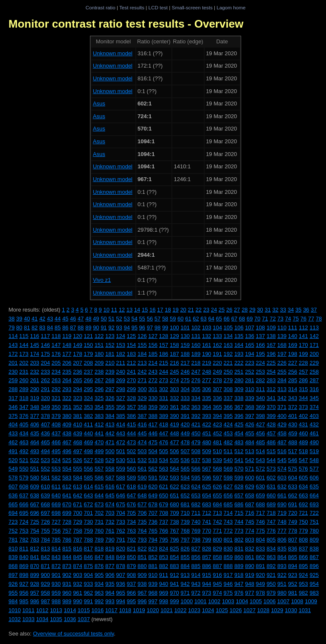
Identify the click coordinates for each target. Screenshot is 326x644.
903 (78, 575)
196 (271, 354)
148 (67, 345)
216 (174, 363)
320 (45, 398)
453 (228, 433)
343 (293, 398)
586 (99, 478)
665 (13, 504)
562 (153, 469)
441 (99, 433)
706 (142, 513)
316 (314, 389)
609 (35, 487)
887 (217, 566)
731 (99, 522)
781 (13, 540)
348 (35, 407)
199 (304, 354)
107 (250, 328)
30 (260, 310)
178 (78, 354)
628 (239, 487)
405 (24, 424)
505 (164, 451)
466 (56, 442)
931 (67, 584)
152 (110, 345)
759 (88, 531)
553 (56, 469)
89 (88, 328)
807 (293, 540)
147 (56, 345)
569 (228, 469)
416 (142, 424)
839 (13, 557)
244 (164, 372)
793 (142, 540)
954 (314, 584)
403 (314, 416)
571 (250, 469)
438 (67, 433)
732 (110, 522)
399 (271, 416)
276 (196, 380)
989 (67, 601)
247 (196, 372)
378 (45, 416)
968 (153, 593)
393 (207, 416)
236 (78, 372)
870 (35, 566)
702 (99, 513)
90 (96, 328)
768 (185, 531)
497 (78, 451)
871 (45, 566)
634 (304, 487)
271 (142, 380)
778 (293, 531)
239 (110, 372)
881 (153, 566)
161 (207, 345)
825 (174, 549)
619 (142, 487)
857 (207, 557)
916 (217, 575)
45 (65, 319)
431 (304, 424)
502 (132, 451)
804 (261, 540)
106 (239, 328)
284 (282, 380)
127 (153, 336)
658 (250, 495)
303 (174, 389)
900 (45, 575)
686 (239, 504)
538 (207, 460)
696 (35, 513)
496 (67, 451)
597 (217, 478)
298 (121, 389)
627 (228, 487)
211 (121, 363)
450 (196, 433)
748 (282, 522)
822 (142, 549)
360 (164, 407)
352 (78, 407)
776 (271, 531)
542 (250, 460)
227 (293, 363)
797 (185, 540)
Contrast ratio (100, 7)
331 (164, 398)
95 (135, 328)
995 (132, 601)
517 (293, 451)
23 (206, 310)
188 (185, 354)
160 (196, 345)
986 (35, 601)
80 (19, 328)
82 (34, 328)
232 (35, 372)
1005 (256, 601)
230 (13, 372)
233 (45, 372)
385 (121, 416)
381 (78, 416)
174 (35, 354)
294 (78, 389)
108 (261, 328)
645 (110, 495)
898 (24, 575)
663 (304, 495)
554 (67, 469)
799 (207, 540)
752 (13, 531)
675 (121, 504)
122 (99, 336)
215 (164, 363)
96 (142, 328)
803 (250, 540)
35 (298, 310)
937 (132, 584)
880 (142, 566)
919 (250, 575)
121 (88, 336)
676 (132, 504)
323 (78, 398)
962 (88, 593)
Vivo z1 (102, 280)
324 (88, 398)
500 (110, 451)
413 (110, 424)
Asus (99, 104)
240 (121, 372)
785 (56, 540)
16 (152, 310)
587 (110, 478)
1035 (56, 619)
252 (250, 372)
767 (174, 531)
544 (271, 460)
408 (56, 424)
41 (34, 319)
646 (121, 495)
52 (119, 319)
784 (45, 540)
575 (293, 469)
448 (174, 433)
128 (164, 336)
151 (99, 345)
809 (314, 540)
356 (121, 407)
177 (67, 354)
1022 (181, 610)
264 (67, 380)
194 (250, 354)
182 (121, 354)
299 (132, 389)
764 (142, 531)
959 (56, 593)
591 (153, 478)
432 (314, 424)
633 (293, 487)
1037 (84, 619)
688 (261, 504)
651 (174, 495)
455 (250, 433)
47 (81, 319)
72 (273, 319)
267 (99, 380)
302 (164, 389)
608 (24, 487)
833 (261, 549)
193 (239, 354)
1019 (139, 610)
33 (283, 310)
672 (88, 504)
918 (239, 575)
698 (56, 513)
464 (35, 442)
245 (174, 372)
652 (185, 495)
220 (217, 363)
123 (110, 336)
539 (217, 460)
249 (217, 372)
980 (282, 593)
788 (88, 540)
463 (24, 442)
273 (164, 380)
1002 (214, 601)
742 (217, 522)
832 (250, 549)
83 (42, 328)
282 (261, 380)
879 (132, 566)
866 (304, 557)
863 (271, 557)
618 (132, 487)
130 (185, 336)
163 (228, 345)
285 (293, 380)
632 (282, 487)
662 (293, 495)
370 (271, 407)
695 (24, 513)
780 (314, 531)
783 (35, 540)
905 (99, 575)
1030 (291, 610)
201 (13, 363)
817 (88, 549)
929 (45, 584)
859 (228, 557)
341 (271, 398)
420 (185, 424)
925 (314, 575)
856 (196, 557)
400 (282, 416)
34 (291, 310)
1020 (153, 610)
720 (293, 513)
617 (121, 487)
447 (164, 433)
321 (56, 398)
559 (121, 469)
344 (304, 398)
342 (282, 398)
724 (24, 522)
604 (293, 478)
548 (314, 460)
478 (185, 442)
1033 (29, 619)
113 (314, 328)
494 (45, 451)
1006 (270, 601)
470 (99, 442)
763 (132, 531)
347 (24, 407)
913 (185, 575)
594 (185, 478)
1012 (42, 610)
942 (185, 584)
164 (239, 345)
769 (196, 531)
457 (271, 433)
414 (121, 424)
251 (239, 372)
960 (67, 593)
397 (250, 416)
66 (227, 319)
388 (153, 416)
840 (24, 557)
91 (104, 328)
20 (183, 310)
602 (271, 478)
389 (164, 416)
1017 (111, 610)
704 (121, 513)
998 (164, 601)
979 (271, 593)
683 (207, 504)
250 (228, 372)
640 (56, 495)
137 (261, 336)
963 (99, 593)
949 (261, 584)
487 (282, 442)
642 (78, 495)
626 (217, 487)
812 (35, 549)
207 (78, 363)
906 (110, 575)
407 (45, 424)
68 (242, 319)
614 (88, 487)
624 (196, 487)
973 (207, 593)
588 (121, 478)
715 (239, 513)
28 (244, 310)
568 (217, 469)
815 (67, 549)
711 (196, 513)
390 (174, 416)
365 (217, 407)
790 (110, 540)
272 (153, 380)
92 (111, 328)
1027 (249, 610)
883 (174, 566)
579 (24, 478)
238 (99, 372)
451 (207, 433)
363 (196, 407)
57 (157, 319)
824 (164, 549)
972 (196, 593)
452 (217, 433)
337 (228, 398)
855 (185, 557)
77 (311, 319)
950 (271, 584)
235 (67, 372)
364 (207, 407)
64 (211, 319)
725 (35, 522)
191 (217, 354)
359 (153, 407)
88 (81, 328)
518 (304, 451)
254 (271, 372)
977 (250, 593)
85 (58, 328)
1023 (194, 610)
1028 (263, 610)
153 (121, 345)
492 (24, 451)
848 (110, 557)
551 (35, 469)
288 (13, 389)
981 (293, 593)
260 (24, 380)
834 (271, 549)
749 (293, 522)
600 (250, 478)
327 (121, 398)
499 (99, 451)
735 (142, 522)
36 (306, 310)
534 (164, 460)
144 (24, 345)
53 (126, 319)
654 (207, 495)
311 (261, 389)
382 (88, 416)
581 (45, 478)
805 (271, 540)
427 (261, 424)
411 (88, 424)
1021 (167, 610)
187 (174, 354)
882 (164, 566)
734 (132, 522)
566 (196, 469)
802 (239, 540)
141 (304, 336)
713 (217, 513)
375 (13, 416)
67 (234, 319)
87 (73, 328)
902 (67, 575)
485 (261, 442)
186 (164, 354)
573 (271, 469)
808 (304, 540)
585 (88, 478)
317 (13, 398)
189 (196, 354)
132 (207, 336)
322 (67, 398)
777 (282, 531)
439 (78, 433)
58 (165, 319)
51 (111, 319)
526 (78, 460)
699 (67, 513)
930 (56, 584)
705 (132, 513)
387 (142, 416)
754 (35, 531)
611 (56, 487)
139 (282, 336)
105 (228, 328)
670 (67, 504)
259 (13, 380)
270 (132, 380)
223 (250, 363)
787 (78, 540)
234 (56, 372)
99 (165, 328)
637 (24, 495)
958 (45, 593)
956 (24, 593)
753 (24, 531)
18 (168, 310)
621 (164, 487)
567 (207, 469)
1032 (15, 619)
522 (35, 460)
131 (196, 336)
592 (164, 478)
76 (304, 319)
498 (88, 451)
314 (293, 389)
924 (304, 575)
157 (164, 345)
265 (78, 380)
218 (196, 363)
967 (142, 593)
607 (13, 487)
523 (45, 460)
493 (35, 451)
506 (174, 451)
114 (13, 336)
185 (153, 354)
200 (314, 354)
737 (164, 522)
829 (217, 549)
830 (228, 549)
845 (78, 557)
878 (121, 566)
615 (99, 487)
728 (67, 522)
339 (250, 398)
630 (261, 487)
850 (132, 557)
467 (67, 442)
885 (196, 566)
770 (207, 531)
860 (239, 557)
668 (45, 504)
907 (121, 575)
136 (250, 336)
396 (239, 416)
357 (132, 407)
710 (185, 513)
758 (78, 531)
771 (217, 531)
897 (13, 575)
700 (78, 513)
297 (110, 389)
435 (35, 433)
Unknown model (113, 53)
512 (239, 451)
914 (196, 575)
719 (282, 513)
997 (153, 601)
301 (153, 389)
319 (35, 398)
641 (67, 495)
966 (132, 593)
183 (132, 354)
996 (142, 601)
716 (250, 513)
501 (121, 451)
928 (35, 584)
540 (228, 460)
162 (217, 345)
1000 (187, 601)
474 (142, 442)
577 (314, 469)
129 (174, 336)
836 (293, 549)
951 (282, 584)
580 (35, 478)
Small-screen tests (192, 7)
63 (203, 319)
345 (314, 398)
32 (275, 310)
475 (153, 442)
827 (196, 549)
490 (314, 442)
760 (99, 531)
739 (185, 522)
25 (222, 310)
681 (185, 504)
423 (217, 424)
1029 (277, 610)
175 (45, 354)
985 (24, 601)
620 (153, 487)
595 (196, 478)
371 (282, 407)
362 (185, 407)
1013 (56, 610)
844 (67, 557)
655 (217, 495)
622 (174, 487)
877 (110, 566)
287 (314, 380)
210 (110, 363)
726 (45, 522)
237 (88, 372)
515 (271, 451)
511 (228, 451)
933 (88, 584)
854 (174, 557)
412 (99, 424)
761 (110, 531)
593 (174, 478)
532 (142, 460)
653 (196, 495)
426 (250, 424)
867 (314, 557)
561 (142, 469)
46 (73, 319)
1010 (15, 610)
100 (174, 328)
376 (24, 416)
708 (164, 513)
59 (173, 319)
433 (13, 433)
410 (78, 424)
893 (282, 566)
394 (217, 416)
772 (228, 531)
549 (13, 469)
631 (271, 487)
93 (119, 328)
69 (250, 319)
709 (174, 513)
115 (24, 336)
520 (13, 460)
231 (24, 372)
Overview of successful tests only (74, 634)
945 (217, 584)
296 (99, 389)
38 (11, 319)
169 (293, 345)
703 (110, 513)
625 (207, 487)
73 (280, 319)
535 (174, 460)
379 (56, 416)
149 (78, 345)
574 (282, 469)
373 (304, 407)
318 (24, 398)
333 (185, 398)
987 (45, 601)
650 (164, 495)
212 (132, 363)
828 (207, 549)
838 (314, 549)
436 (45, 433)
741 (207, 522)
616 (110, 487)
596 (207, 478)
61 (188, 319)
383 (99, 416)
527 (88, 460)
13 (129, 310)
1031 (305, 610)
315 (304, 389)
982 (304, 593)
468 (78, 442)
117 (45, 336)
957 (35, 593)
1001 (201, 601)
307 (217, 389)
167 (271, 345)
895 (304, 566)
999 (174, 601)
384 (110, 416)
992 (99, 601)
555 (78, 469)
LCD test (158, 7)
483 (239, 442)
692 (304, 504)
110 (282, 328)
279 (228, 380)
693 (314, 504)
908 (132, 575)
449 (185, 433)
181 (110, 354)
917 (228, 575)
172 (13, 354)
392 (196, 416)
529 (110, 460)
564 (174, 469)
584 (78, 478)
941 (174, 584)
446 (153, 433)
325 (99, 398)
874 (78, 566)
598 (228, 478)
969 (164, 593)
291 (45, 389)
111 (293, 328)
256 (293, 372)
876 (99, 566)
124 (121, 336)
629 (250, 487)
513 (250, 451)
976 (239, 593)
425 (239, 424)
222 (239, 363)
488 (293, 442)
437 (56, 433)
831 (239, 549)
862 (261, 557)
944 (207, 584)
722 (314, 513)
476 (164, 442)
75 (295, 319)
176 (56, 354)
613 (78, 487)
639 (45, 495)
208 (88, 363)
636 (13, 495)
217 (185, 363)
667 (35, 504)
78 (319, 319)
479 (196, 442)
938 (142, 584)
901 (56, 575)
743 (228, 522)
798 (196, 540)
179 (88, 354)
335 (207, 398)
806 (282, 540)
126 (142, 336)
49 (96, 319)
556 (88, 469)
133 (217, 336)
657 (239, 495)
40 (27, 319)
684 (217, 504)
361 (174, 407)
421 (196, 424)
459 (293, 433)
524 (56, 460)
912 (174, 575)
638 (35, 495)
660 (271, 495)
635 (314, 487)
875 (88, 566)
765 (153, 531)
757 (67, 531)
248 (207, 372)
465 (45, 442)
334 (196, 398)
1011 (29, 610)
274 (174, 380)
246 (185, 372)
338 (239, 398)
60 (180, 319)
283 (271, 380)
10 (106, 310)
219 (207, 363)
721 (304, 513)
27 (237, 310)
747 (271, 522)
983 (314, 593)
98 (157, 328)
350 (56, 407)
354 (99, 407)
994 (121, 601)
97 (150, 328)
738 (174, 522)
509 (207, 451)
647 (132, 495)
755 (45, 531)
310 (250, 389)
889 (239, 566)
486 (271, 442)
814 (56, 549)
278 (217, 380)
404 (13, 424)
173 (24, 354)
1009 (311, 601)
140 (293, 336)
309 (239, 389)
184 (142, 354)
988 (56, 601)
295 (88, 389)
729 (78, 522)
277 (207, 380)
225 (271, 363)
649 (153, 495)
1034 (42, 619)
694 (13, 513)
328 (132, 398)
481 (217, 442)
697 (45, 513)
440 (88, 433)
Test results (132, 7)
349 (45, 407)
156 (153, 345)
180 (99, 354)
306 (207, 389)
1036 (70, 619)
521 (24, 460)
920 (261, 575)
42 (42, 319)
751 (314, 522)
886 (207, 566)
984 (13, 601)
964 (110, 593)
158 (174, 345)
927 (24, 584)
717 (261, 513)
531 (132, 460)
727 (56, 522)
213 (142, 363)
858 (217, 557)
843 (56, 557)
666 (24, 504)
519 (314, 451)
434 (24, 433)
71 (265, 319)
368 (250, 407)
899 (35, 575)
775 (261, 531)
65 (219, 319)
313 (282, 389)
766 (164, 531)
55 (142, 319)
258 (314, 372)
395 (228, 416)
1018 (125, 610)
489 (304, 442)
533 (153, 460)
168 (282, 345)
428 (271, 424)
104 (217, 328)
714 (228, 513)
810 (13, 549)
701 (88, 513)
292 (56, 389)
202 (24, 363)
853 (164, 557)
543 (261, 460)
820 (121, 549)
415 (132, 424)
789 (99, 540)
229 (314, 363)
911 (164, 575)
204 (45, 363)
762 (121, 531)
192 (228, 354)
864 (282, 557)
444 (132, 433)
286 (304, 380)
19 (175, 310)
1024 (208, 610)
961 (78, 593)
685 (228, 504)
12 (122, 310)
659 (261, 495)
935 (110, 584)
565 (185, 469)
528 (99, 460)
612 (67, 487)
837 (304, 549)
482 (228, 442)
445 (142, 433)
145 (35, 345)
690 (282, 504)
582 (56, 478)
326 (110, 398)
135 (239, 336)
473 (132, 442)
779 (304, 531)
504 (153, 451)
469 (88, 442)
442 (110, 433)
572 (261, 469)
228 (304, 363)
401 (293, 416)
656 (228, 495)
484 (250, 442)
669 (56, 504)
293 (67, 389)
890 (250, 566)
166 (261, 345)
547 (304, 460)
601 (261, 478)
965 (121, 593)
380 (67, 416)
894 (293, 566)
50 (104, 319)
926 (13, 584)
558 (110, 469)
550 (24, 469)
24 (214, 310)
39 (19, 319)
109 (271, 328)
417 (153, 424)
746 (261, 522)
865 (293, 557)
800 (217, 540)
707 (153, 513)
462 (13, 442)
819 (110, 549)
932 (78, 584)
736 (153, 522)
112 (304, 328)
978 (261, 593)
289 (24, 389)
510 (217, 451)
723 (13, 522)
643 (88, 495)
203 (35, 363)
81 (27, 328)
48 (88, 319)
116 (35, 336)
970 (174, 593)
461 (314, 433)
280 (239, 380)
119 (67, 336)
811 (24, 549)
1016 (97, 610)
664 (314, 495)
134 (228, 336)
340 (261, 398)
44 (58, 319)
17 (160, 310)
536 (185, 460)
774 (250, 531)
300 (142, 389)
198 (293, 354)
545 (282, 460)
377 (35, 416)
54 (135, 319)
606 (314, 478)
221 (228, 363)
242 (142, 372)
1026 (236, 610)
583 (67, 478)
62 (196, 319)
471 (110, 442)
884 (185, 566)
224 (261, 363)
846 (88, 557)
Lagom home (231, 7)
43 (50, 319)
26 (229, 310)
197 (282, 354)
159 (185, 345)
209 (99, 363)
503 (142, 451)
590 (142, 478)
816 (78, 549)
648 (142, 495)
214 (153, 363)
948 (250, 584)
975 (228, 593)
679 (164, 504)
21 (191, 310)
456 (261, 433)
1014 (70, 610)
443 (121, 433)
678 (153, 504)
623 (185, 487)
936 (121, 584)
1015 (84, 610)
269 (121, 380)
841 (35, 557)
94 (126, 328)
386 (132, 416)
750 (304, 522)
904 (88, 575)
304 (185, 389)
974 (217, 593)
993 (110, 601)
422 (207, 424)
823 (153, 549)
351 (67, 407)
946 (228, 584)
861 (250, 557)
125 (132, 336)
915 (207, 575)
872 (56, 566)
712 (207, 513)
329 (142, 398)
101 (185, 328)
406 (35, 424)
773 (239, 531)
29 (252, 310)
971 (185, 593)
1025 (222, 610)
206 (67, 363)
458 (282, 433)
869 (24, 566)
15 (145, 310)
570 (239, 469)
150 (88, 345)
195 (261, 354)
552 (45, 469)
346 (13, 407)
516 (282, 451)
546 (293, 460)
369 (261, 407)
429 (282, 424)
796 (174, 540)
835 (282, 549)
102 (196, 328)
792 (132, 540)
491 (13, 451)
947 (239, 584)
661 (282, 495)
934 (99, 584)
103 (207, 328)
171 (314, 345)
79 (11, 328)
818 (99, 549)
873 (67, 566)
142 (314, 336)
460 (304, 433)
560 (132, 469)
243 (153, 372)
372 (293, 407)
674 (110, 504)
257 (304, 372)
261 (35, 380)
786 (67, 540)
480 (207, 442)
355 (110, 407)
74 (288, 319)
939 (153, 584)
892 (271, 566)
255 (282, 372)
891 (261, 566)
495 (56, 451)
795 (164, 540)
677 (142, 504)
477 (174, 442)
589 (132, 478)
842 (45, 557)
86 (65, 328)
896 (314, 566)
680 (174, 504)
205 (56, 363)
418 (164, 424)
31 (267, 310)
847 (99, 557)
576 (304, 469)
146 (45, 345)
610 (45, 487)
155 (142, 345)
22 (199, 310)
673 (99, 504)
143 (13, 345)
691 (293, 504)
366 (228, 407)
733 (121, 522)
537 (196, 460)
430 (293, 424)
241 (132, 372)
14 (137, 310)
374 (314, 407)
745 (250, 522)
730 (88, 522)
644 (99, 495)
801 (228, 540)
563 (164, 469)
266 (88, 380)
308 (228, 389)
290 (35, 389)
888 (228, 566)
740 (196, 522)
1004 (242, 601)
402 (304, 416)
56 (150, 319)
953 (304, 584)
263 (56, 380)
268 (110, 380)
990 (78, 601)
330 (153, 398)
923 (293, 575)
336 (217, 398)
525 (67, 460)
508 (196, 451)
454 (239, 433)
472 (121, 442)
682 (196, 504)
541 (239, 460)
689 (271, 504)
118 (56, 336)
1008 (297, 601)
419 (174, 424)
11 (114, 310)
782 (24, 540)
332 (174, 398)
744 (239, 522)
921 (271, 575)
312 (271, 389)
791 (121, 540)
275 (185, 380)
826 (185, 549)
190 (207, 354)
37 (314, 310)
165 (250, 345)
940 (164, 584)
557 (99, 469)
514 (261, 451)
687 (250, 504)
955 (13, 593)
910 (153, 575)
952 (293, 584)
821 (132, 549)
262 (45, 380)
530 (121, 460)
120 (78, 336)
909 (142, 575)
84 (50, 328)
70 (257, 319)
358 (142, 407)
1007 (283, 601)
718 (271, 513)
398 (261, 416)
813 (45, 549)
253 (261, 372)
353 (88, 407)
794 (153, 540)
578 (13, 478)
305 (196, 389)
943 (196, 584)
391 (185, 416)
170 (304, 345)
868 (13, 566)
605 (304, 478)
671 (78, 504)
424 (228, 424)
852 (153, 557)
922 (282, 575)
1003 (228, 601)
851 (142, 557)
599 (239, 478)
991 (88, 601)
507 (185, 451)
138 (271, 336)
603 (282, 478)
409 (67, 424)
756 (56, 531)
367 (239, 407)
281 (250, 380)
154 (132, 345)
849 (121, 557)
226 (282, 363)
